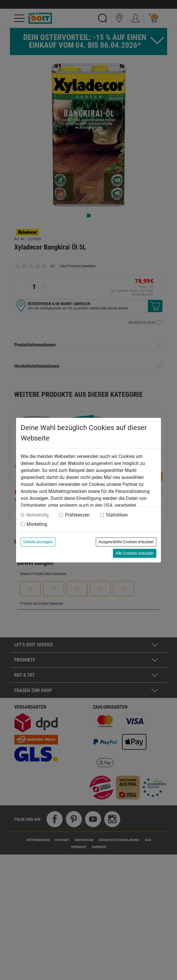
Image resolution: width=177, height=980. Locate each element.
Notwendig (38, 515)
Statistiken (117, 515)
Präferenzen (77, 515)
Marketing (37, 524)
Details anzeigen (38, 542)
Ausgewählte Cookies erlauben (126, 542)
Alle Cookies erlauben (135, 553)
